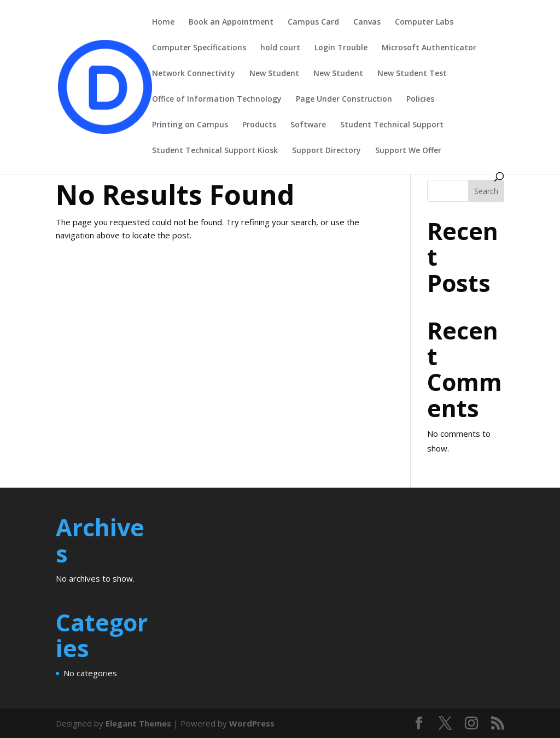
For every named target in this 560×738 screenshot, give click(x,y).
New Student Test (412, 74)
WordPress (252, 723)
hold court (280, 48)
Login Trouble (341, 48)
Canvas (367, 22)
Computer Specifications (199, 48)
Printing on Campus (190, 125)
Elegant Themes (138, 723)
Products (259, 125)
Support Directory (326, 151)
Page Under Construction (344, 99)
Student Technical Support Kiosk (215, 151)
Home (163, 22)
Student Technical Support (392, 125)
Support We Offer (408, 151)
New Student (274, 74)
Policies (420, 99)
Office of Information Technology (217, 99)
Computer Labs (424, 22)
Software (308, 125)
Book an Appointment (231, 22)
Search (486, 191)
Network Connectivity (194, 74)
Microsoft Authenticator (429, 48)
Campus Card (313, 22)
